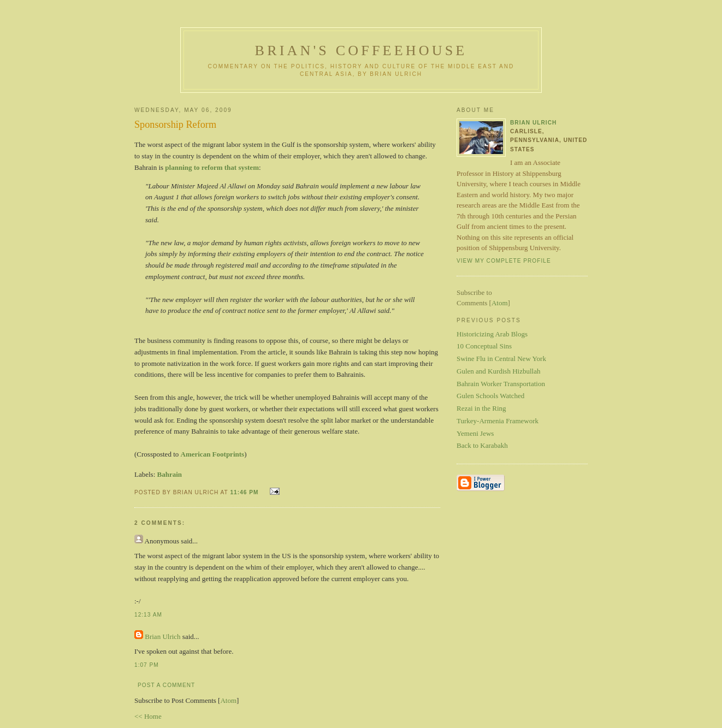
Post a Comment (166, 685)
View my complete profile (504, 261)
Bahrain (170, 474)
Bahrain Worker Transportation (501, 384)
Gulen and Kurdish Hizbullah (498, 371)
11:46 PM (245, 492)
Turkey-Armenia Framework (498, 421)
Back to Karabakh (482, 445)
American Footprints (213, 454)
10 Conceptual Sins (484, 346)
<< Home (148, 716)
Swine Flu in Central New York (501, 359)
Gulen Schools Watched (490, 396)
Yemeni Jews (475, 433)
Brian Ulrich (162, 637)
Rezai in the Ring (481, 408)
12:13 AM (148, 615)
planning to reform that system (212, 167)
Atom (228, 700)
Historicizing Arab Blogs (492, 334)
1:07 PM (147, 665)
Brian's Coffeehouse (361, 51)
